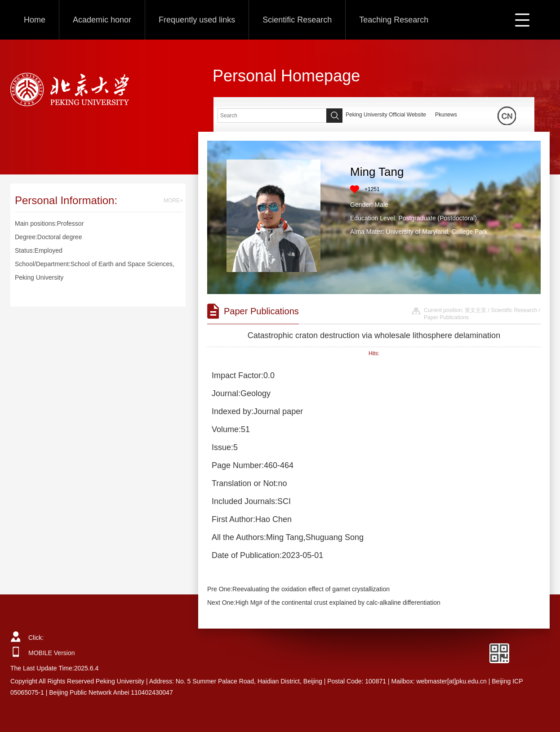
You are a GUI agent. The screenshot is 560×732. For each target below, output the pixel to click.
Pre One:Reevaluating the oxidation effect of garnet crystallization (298, 589)
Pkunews (446, 115)
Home (35, 20)
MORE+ (173, 201)
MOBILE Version (52, 653)
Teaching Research (394, 20)
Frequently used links (197, 20)
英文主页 (476, 310)
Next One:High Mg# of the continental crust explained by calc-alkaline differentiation (324, 603)
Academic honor (102, 20)
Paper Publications (446, 317)
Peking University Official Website (386, 115)
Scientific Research (297, 20)
